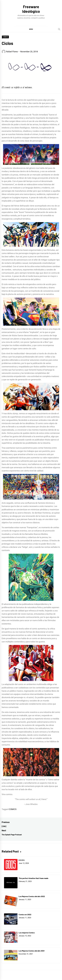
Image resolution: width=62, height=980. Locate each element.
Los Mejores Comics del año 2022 (32, 896)
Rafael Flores (12, 52)
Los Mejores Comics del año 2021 (32, 951)
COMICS (5, 37)
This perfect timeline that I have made (33, 878)
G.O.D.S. (22, 860)
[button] (31, 29)
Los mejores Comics (27, 933)
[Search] (59, 29)
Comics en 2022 (25, 914)
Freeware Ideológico (31, 9)
